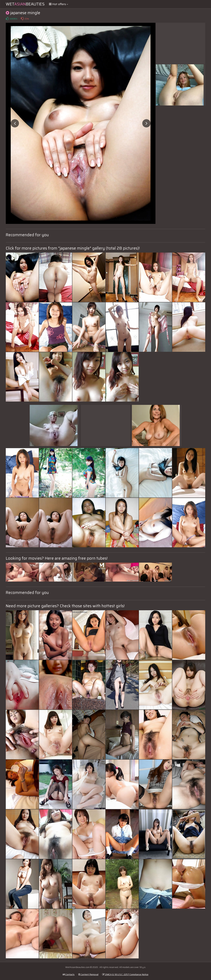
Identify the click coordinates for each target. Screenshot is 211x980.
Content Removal (88, 974)
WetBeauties (25, 4)
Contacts (69, 974)
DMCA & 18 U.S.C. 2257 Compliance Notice (125, 974)
